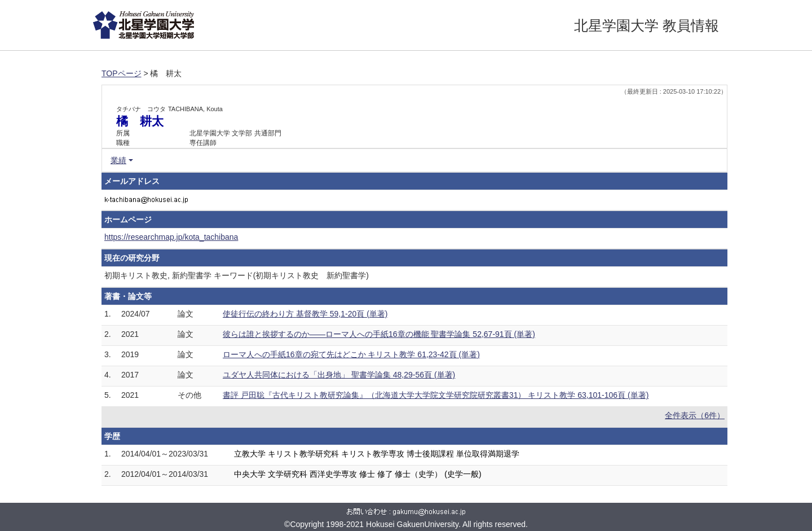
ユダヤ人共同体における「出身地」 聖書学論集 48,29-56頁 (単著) (339, 375)
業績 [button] (118, 160)
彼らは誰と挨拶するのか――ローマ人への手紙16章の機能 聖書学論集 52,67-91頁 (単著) (379, 334)
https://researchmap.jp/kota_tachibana (171, 237)
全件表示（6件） (695, 415)
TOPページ (122, 73)
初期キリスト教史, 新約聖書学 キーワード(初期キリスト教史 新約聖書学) (237, 275)
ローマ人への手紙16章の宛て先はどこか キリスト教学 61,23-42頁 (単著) (351, 354)
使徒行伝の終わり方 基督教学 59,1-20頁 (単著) (305, 314)
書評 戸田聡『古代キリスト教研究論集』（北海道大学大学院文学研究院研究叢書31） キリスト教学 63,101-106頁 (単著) (436, 395)
